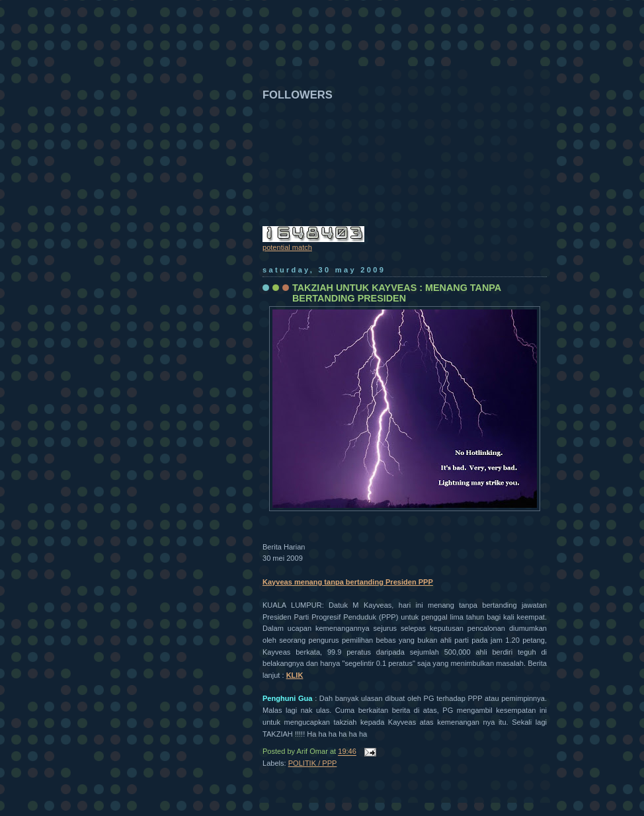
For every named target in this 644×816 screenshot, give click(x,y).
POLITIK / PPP (313, 763)
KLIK (295, 675)
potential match (287, 247)
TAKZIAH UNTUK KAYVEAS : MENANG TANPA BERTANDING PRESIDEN (397, 293)
